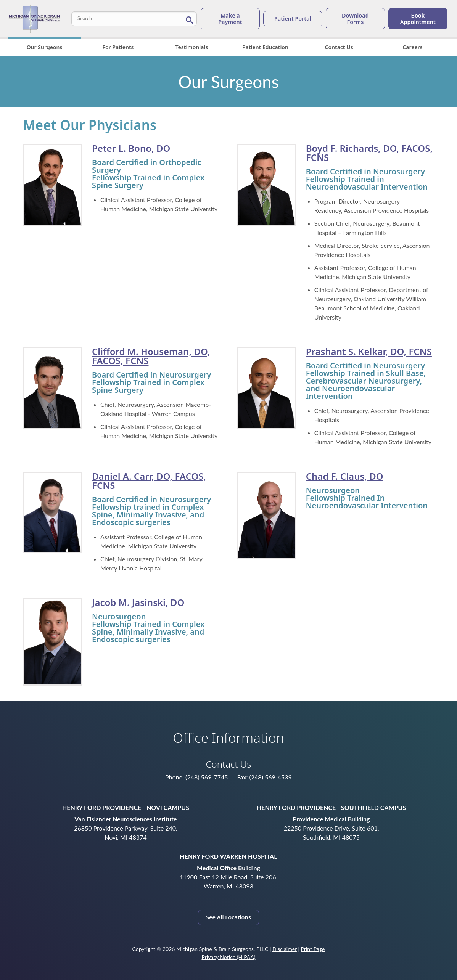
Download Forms (355, 19)
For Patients (118, 47)
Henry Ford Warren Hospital (228, 856)
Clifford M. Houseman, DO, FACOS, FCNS (151, 356)
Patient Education (265, 47)
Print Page (313, 949)
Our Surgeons (45, 47)
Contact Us (339, 47)
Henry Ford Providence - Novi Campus (126, 807)
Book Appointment (418, 19)
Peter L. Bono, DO (131, 148)
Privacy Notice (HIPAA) (228, 957)
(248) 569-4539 (271, 777)
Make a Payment (230, 19)
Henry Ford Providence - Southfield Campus (331, 807)
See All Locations (228, 917)
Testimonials (192, 47)
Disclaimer (285, 949)
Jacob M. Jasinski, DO (138, 602)
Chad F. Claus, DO (345, 476)
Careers (412, 47)
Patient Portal (293, 18)
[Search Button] (190, 19)
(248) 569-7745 (207, 777)
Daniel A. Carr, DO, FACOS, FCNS (149, 481)
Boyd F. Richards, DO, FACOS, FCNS (369, 153)
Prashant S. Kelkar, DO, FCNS (369, 351)
